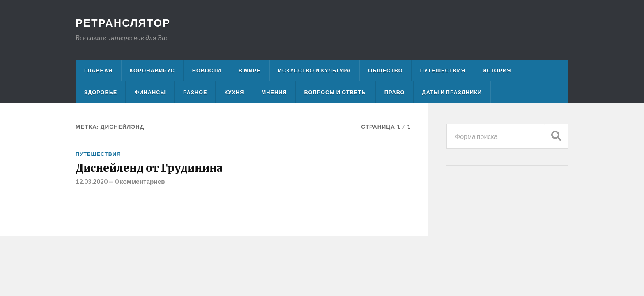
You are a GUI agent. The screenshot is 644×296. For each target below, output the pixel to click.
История (497, 70)
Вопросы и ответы (336, 92)
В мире (250, 70)
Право (395, 92)
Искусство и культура (315, 70)
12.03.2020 (92, 181)
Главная (98, 70)
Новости (207, 70)
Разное (195, 92)
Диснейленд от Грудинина (149, 168)
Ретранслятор (123, 23)
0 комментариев (140, 181)
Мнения (274, 92)
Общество (385, 70)
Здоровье (101, 92)
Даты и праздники (452, 92)
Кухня (234, 92)
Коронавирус (152, 70)
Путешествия (443, 70)
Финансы (150, 92)
